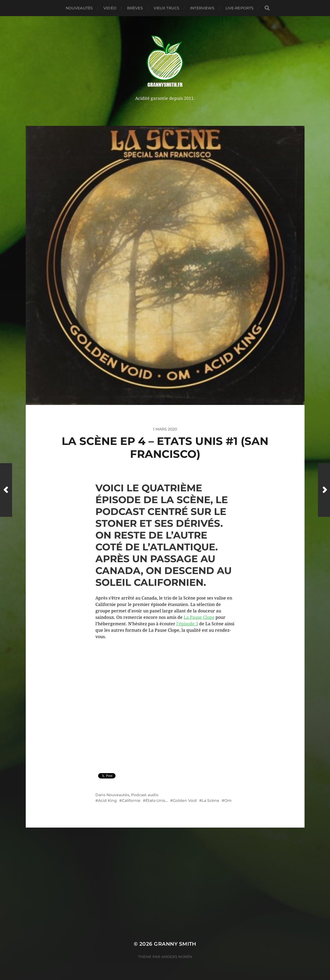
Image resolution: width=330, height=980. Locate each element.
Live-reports (240, 8)
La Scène (211, 800)
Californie (131, 800)
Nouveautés (79, 8)
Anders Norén (177, 957)
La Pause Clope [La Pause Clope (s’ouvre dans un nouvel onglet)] (199, 617)
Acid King (107, 800)
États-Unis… (157, 800)
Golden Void (185, 800)
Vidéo (110, 8)
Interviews (202, 8)
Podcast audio (145, 795)
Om (228, 800)
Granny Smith (175, 944)
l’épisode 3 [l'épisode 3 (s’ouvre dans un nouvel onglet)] (187, 624)
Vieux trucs (167, 8)
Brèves (135, 8)
